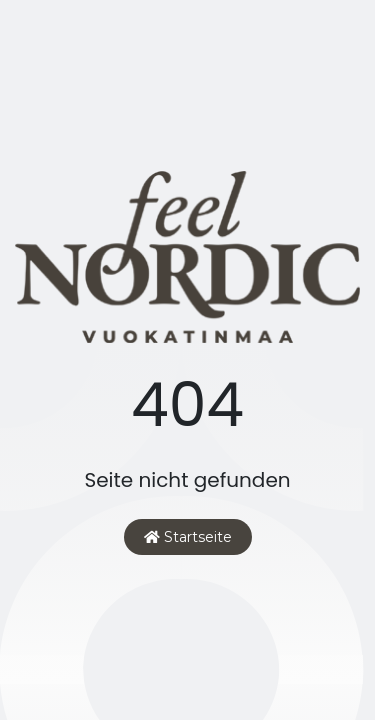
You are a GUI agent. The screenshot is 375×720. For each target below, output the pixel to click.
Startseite (188, 537)
